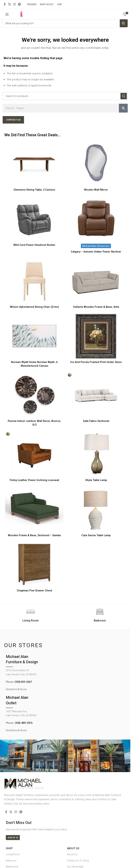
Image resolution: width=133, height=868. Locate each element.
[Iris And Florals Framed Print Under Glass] (96, 336)
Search (124, 23)
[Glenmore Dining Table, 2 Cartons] (34, 164)
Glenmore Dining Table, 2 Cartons (34, 190)
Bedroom (11, 861)
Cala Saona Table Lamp (96, 535)
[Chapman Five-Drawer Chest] (34, 565)
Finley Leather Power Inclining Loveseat (34, 480)
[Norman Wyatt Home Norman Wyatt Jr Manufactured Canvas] (34, 336)
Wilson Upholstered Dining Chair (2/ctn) (34, 307)
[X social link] (9, 4)
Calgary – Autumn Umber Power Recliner (96, 252)
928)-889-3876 (24, 723)
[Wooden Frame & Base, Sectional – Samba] (34, 509)
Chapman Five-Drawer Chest (34, 591)
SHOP (9, 848)
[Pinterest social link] (20, 4)
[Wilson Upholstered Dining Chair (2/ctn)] (34, 281)
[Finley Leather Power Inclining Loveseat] (34, 454)
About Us (73, 848)
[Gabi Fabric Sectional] (96, 395)
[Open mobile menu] (7, 14)
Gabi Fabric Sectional (96, 421)
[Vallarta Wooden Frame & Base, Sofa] (96, 281)
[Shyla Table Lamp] (96, 454)
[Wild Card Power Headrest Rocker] (34, 219)
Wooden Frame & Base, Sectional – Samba (34, 535)
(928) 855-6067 (23, 682)
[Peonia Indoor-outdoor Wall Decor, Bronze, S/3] (34, 395)
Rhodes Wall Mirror (96, 190)
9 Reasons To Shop (78, 861)
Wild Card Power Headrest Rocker (34, 245)
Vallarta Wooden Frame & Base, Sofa (96, 307)
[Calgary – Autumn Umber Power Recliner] (96, 219)
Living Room (13, 854)
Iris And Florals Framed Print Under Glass (96, 362)
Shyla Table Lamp (96, 480)
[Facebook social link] (5, 4)
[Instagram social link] (14, 4)
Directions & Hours (16, 689)
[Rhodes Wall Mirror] (96, 164)
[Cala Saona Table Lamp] (96, 509)
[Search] (65, 96)
